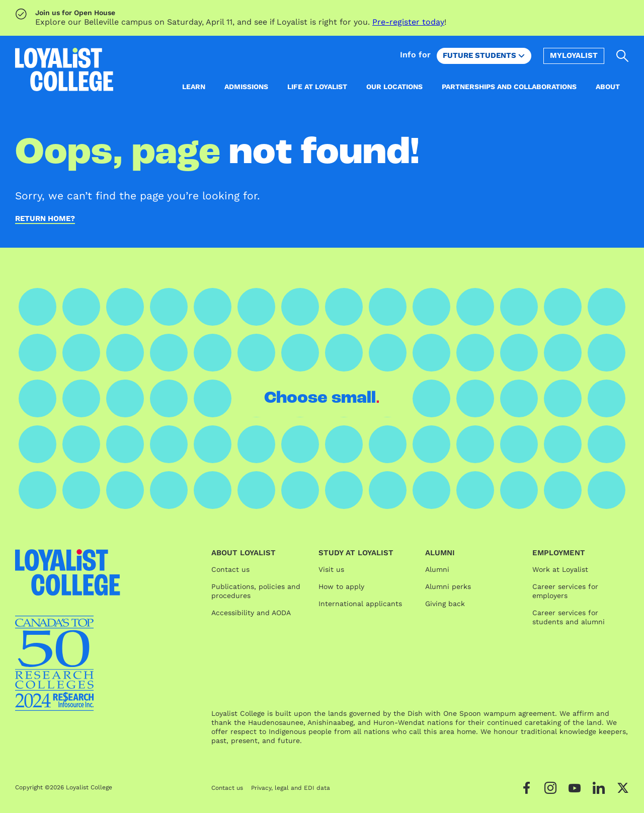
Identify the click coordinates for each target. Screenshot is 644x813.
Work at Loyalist (560, 569)
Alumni (437, 569)
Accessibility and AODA (251, 613)
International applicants (360, 604)
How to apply (341, 586)
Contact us (230, 569)
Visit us (331, 569)
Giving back (445, 604)
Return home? (45, 219)
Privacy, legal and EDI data (291, 788)
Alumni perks (448, 586)
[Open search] (623, 56)
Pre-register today (408, 22)
